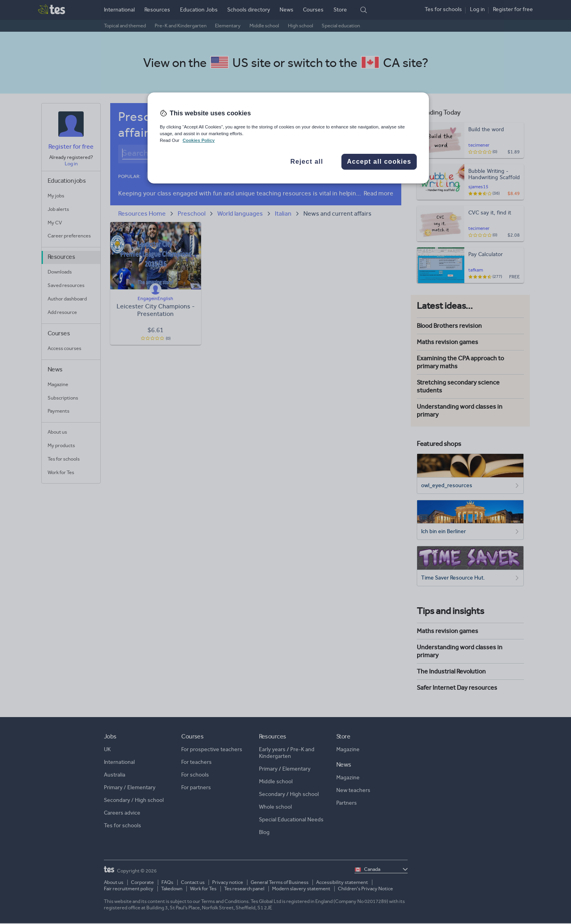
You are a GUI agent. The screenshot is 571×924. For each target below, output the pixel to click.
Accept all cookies (379, 162)
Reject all (307, 162)
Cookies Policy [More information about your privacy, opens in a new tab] (198, 140)
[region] (288, 138)
